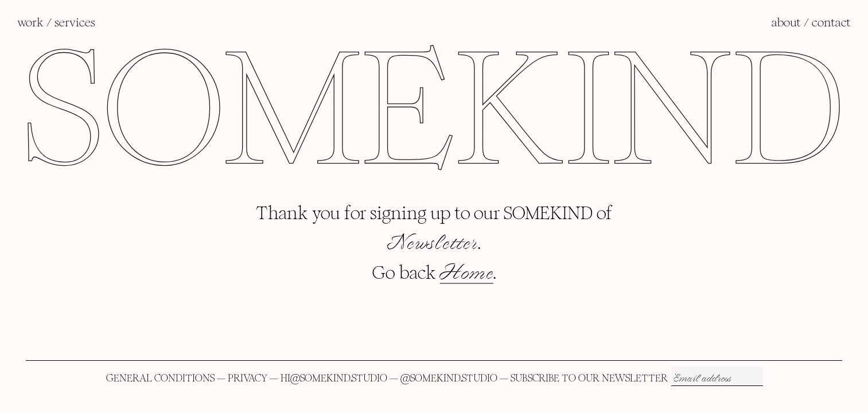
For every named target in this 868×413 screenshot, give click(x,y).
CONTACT (831, 22)
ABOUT (786, 22)
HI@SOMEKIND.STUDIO (334, 378)
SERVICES (75, 22)
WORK (30, 22)
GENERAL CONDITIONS (160, 378)
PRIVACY (248, 378)
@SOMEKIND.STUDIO (449, 378)
